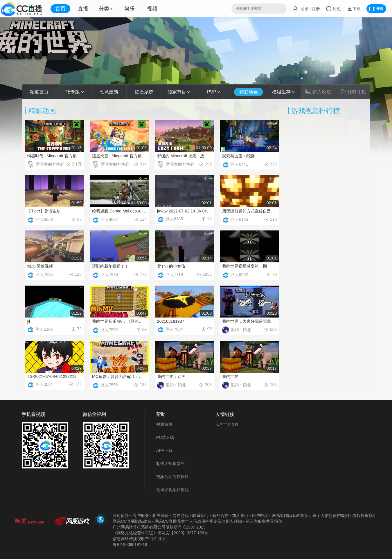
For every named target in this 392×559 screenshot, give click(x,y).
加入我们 (240, 515)
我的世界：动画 (171, 376)
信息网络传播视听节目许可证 (139, 539)
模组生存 (283, 92)
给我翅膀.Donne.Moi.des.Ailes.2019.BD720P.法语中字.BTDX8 (119, 211)
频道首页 (39, 92)
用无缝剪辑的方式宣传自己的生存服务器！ (249, 211)
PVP (214, 92)
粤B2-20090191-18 (130, 544)
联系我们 (200, 515)
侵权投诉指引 (365, 515)
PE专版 (74, 92)
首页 (60, 9)
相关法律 (161, 515)
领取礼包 (353, 92)
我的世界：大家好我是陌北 (247, 321)
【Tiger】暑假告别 (44, 211)
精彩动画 (249, 92)
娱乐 (130, 9)
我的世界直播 (227, 424)
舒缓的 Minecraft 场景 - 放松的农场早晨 (184, 156)
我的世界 (230, 376)
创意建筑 (109, 92)
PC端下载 (165, 437)
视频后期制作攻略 (172, 477)
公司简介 (121, 515)
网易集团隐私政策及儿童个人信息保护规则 (310, 515)
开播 (376, 9)
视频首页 (164, 424)
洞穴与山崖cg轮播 (239, 156)
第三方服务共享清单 (264, 521)
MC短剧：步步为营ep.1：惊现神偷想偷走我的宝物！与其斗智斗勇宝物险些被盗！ (119, 376)
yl (28, 321)
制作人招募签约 (170, 464)
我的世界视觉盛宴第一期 (244, 266)
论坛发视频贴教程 (172, 490)
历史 (333, 9)
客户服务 (141, 515)
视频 (152, 9)
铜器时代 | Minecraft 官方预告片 (54, 156)
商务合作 (220, 515)
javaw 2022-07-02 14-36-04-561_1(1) (184, 211)
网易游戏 (181, 515)
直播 (83, 9)
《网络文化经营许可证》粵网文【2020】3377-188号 (160, 533)
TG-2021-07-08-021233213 (52, 376)
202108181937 (171, 321)
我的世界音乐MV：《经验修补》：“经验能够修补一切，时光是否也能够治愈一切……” (119, 321)
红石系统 (144, 92)
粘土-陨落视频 (40, 266)
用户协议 (260, 515)
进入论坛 (318, 92)
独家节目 (179, 92)
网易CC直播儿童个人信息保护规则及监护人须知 (198, 521)
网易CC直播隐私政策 (132, 521)
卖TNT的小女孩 (171, 266)
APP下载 (164, 450)
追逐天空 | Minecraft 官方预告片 (119, 156)
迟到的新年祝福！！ (110, 266)
